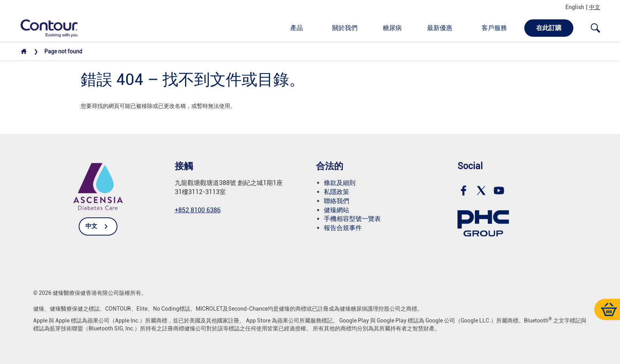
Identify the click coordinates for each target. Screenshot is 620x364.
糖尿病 (392, 28)
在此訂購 (549, 28)
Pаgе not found (63, 51)
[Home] (24, 53)
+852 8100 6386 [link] (198, 210)
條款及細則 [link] (340, 183)
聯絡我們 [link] (336, 201)
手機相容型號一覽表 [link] (352, 219)
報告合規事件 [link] (343, 228)
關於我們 (345, 28)
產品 (297, 28)
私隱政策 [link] (336, 192)
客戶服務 (494, 28)
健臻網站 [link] (336, 210)
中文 (595, 7)
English (575, 7)
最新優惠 (440, 28)
